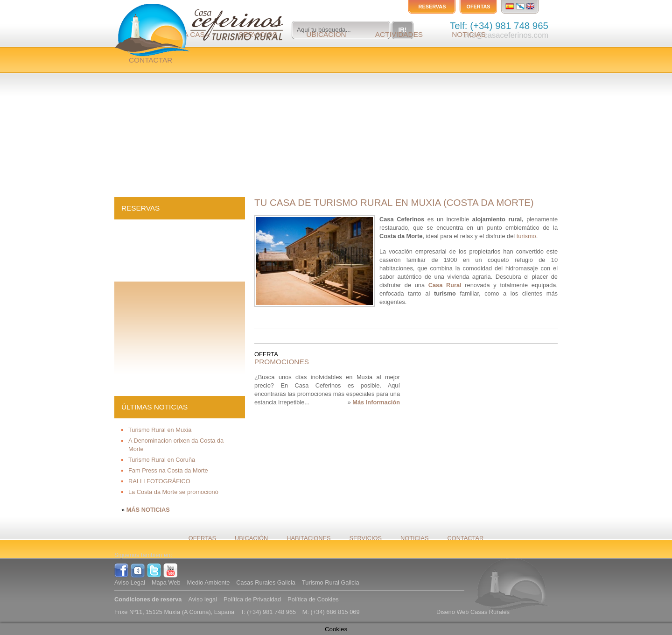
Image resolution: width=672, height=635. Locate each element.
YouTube (170, 571)
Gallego (521, 6)
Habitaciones (308, 538)
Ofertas (478, 7)
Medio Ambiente (209, 582)
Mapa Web (166, 582)
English (531, 6)
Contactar (150, 60)
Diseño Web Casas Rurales (473, 612)
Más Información (376, 402)
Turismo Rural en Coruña (162, 460)
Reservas (432, 7)
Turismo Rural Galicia (331, 582)
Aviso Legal (130, 582)
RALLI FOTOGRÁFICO (159, 481)
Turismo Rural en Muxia (160, 430)
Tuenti (138, 571)
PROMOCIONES (282, 362)
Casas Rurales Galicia (266, 582)
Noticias (469, 34)
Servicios (366, 538)
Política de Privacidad (252, 599)
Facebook (121, 571)
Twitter (154, 571)
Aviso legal (203, 599)
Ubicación (326, 34)
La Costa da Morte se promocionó (173, 492)
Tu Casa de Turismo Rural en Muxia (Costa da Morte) (394, 202)
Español (510, 6)
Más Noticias (148, 510)
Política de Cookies (313, 599)
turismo (526, 236)
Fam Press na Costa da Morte (168, 470)
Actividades (399, 34)
